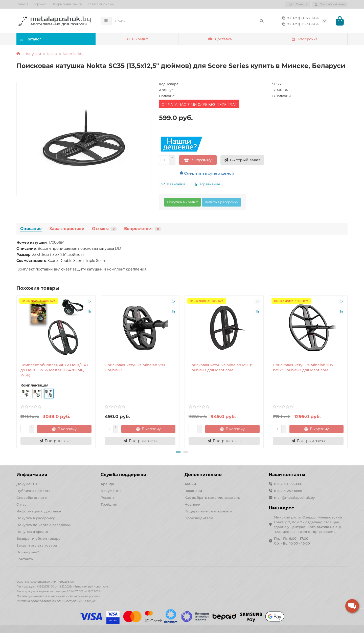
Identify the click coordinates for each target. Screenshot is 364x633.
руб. (298, 4)
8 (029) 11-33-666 (299, 18)
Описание (31, 229)
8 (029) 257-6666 (299, 24)
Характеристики (67, 229)
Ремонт (107, 498)
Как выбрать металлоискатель (212, 498)
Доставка (220, 39)
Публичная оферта (33, 491)
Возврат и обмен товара (38, 538)
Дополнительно (203, 474)
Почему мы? (28, 552)
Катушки (33, 54)
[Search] (189, 21)
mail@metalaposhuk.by (294, 498)
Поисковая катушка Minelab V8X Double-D (135, 368)
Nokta (52, 54)
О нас (21, 504)
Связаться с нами (101, 4)
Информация (32, 474)
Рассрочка (304, 39)
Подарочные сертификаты (209, 511)
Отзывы (104, 229)
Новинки (192, 504)
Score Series (73, 54)
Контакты (25, 559)
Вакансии (193, 491)
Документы (27, 484)
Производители (199, 518)
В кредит (137, 39)
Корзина (40, 4)
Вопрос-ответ (142, 229)
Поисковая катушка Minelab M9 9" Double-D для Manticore (220, 368)
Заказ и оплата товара (37, 545)
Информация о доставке (39, 511)
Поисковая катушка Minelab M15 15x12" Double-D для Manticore (303, 368)
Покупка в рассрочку (36, 518)
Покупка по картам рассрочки (44, 525)
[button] (178, 452)
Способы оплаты (32, 498)
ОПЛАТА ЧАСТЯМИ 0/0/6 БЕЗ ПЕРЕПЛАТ (199, 105)
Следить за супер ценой (207, 174)
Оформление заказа (67, 4)
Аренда (107, 484)
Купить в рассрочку (221, 202)
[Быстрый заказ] (242, 160)
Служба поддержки (123, 474)
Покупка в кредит (183, 202)
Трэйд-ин (109, 504)
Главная (22, 4)
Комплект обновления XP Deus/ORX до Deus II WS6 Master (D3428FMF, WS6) (54, 370)
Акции (190, 484)
